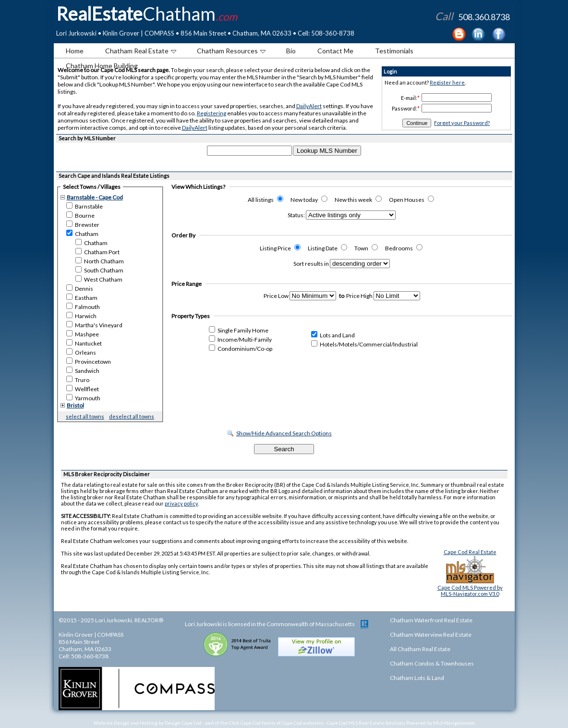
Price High (359, 296)
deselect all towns (132, 416)
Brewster (83, 224)
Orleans (81, 352)
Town (366, 248)
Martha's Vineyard (94, 325)
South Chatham (99, 270)
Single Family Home (239, 330)
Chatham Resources (231, 51)
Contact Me (335, 51)
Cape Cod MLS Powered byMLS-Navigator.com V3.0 (470, 591)
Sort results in (311, 264)
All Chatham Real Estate (420, 649)
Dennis (80, 288)
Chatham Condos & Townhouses (432, 663)
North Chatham (100, 261)
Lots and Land (333, 335)
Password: (405, 108)
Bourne (80, 215)
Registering (211, 113)
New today (309, 200)
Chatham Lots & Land (417, 678)
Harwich (81, 316)
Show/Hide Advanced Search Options (284, 433)
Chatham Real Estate (141, 51)
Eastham (82, 297)
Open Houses (411, 200)
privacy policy (181, 503)
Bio (291, 51)
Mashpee (83, 334)
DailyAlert (309, 106)
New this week (358, 200)
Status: (296, 215)
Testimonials (394, 51)
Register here (447, 82)
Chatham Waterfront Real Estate (431, 620)
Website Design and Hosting (126, 723)
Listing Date (327, 248)
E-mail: (409, 98)
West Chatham (99, 279)
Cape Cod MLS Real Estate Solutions (366, 723)
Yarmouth (83, 398)
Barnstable (85, 206)
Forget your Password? (462, 123)
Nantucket (84, 343)
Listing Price (280, 248)
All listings (266, 200)
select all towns (85, 416)
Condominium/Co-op (241, 349)
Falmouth (83, 307)
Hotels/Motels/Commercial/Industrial (364, 344)
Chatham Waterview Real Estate (431, 635)
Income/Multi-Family (240, 339)
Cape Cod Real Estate (470, 552)
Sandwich (83, 370)
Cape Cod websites (303, 723)
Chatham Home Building (102, 66)
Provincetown (89, 361)
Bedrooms (404, 248)
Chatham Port (97, 252)
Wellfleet (83, 389)
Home (75, 51)
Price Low (276, 296)
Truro (78, 380)
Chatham (82, 234)
